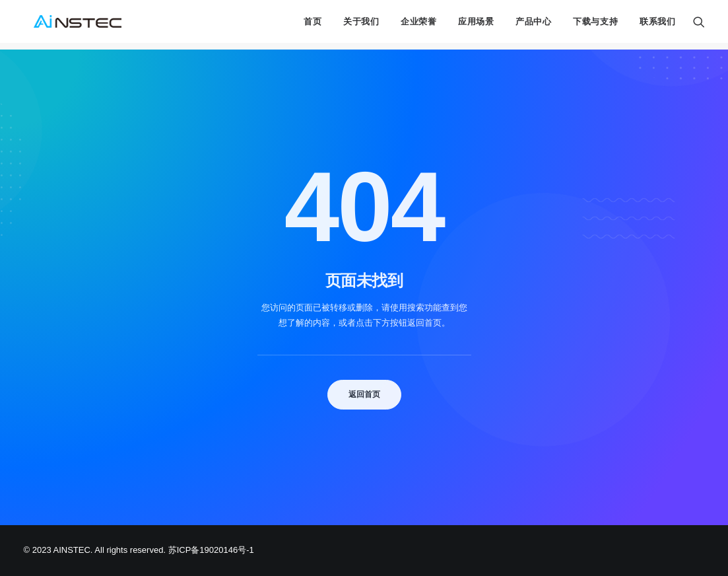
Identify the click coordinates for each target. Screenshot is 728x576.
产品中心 (534, 25)
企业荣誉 (419, 25)
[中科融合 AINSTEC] (74, 25)
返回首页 (364, 394)
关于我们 (361, 25)
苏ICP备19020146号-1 (211, 550)
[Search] (699, 25)
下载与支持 (595, 25)
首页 (313, 25)
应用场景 (476, 25)
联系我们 (658, 25)
